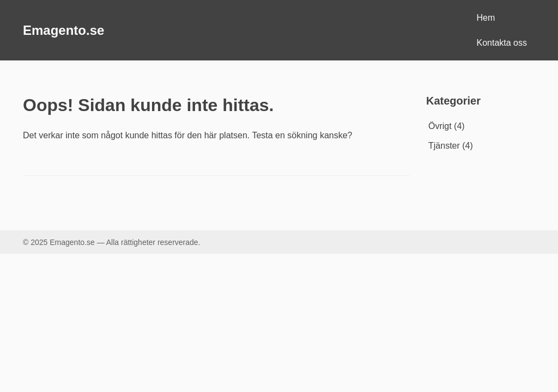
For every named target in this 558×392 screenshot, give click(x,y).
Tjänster (444, 146)
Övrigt (440, 126)
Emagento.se (63, 30)
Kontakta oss (502, 43)
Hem (486, 18)
